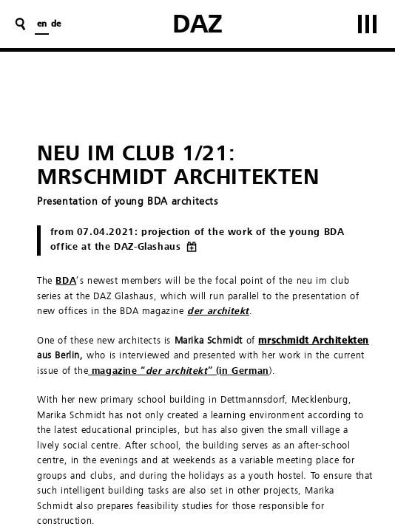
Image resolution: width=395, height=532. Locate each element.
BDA (66, 281)
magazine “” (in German (179, 371)
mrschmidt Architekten (314, 341)
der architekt (218, 311)
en (42, 24)
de (56, 24)
